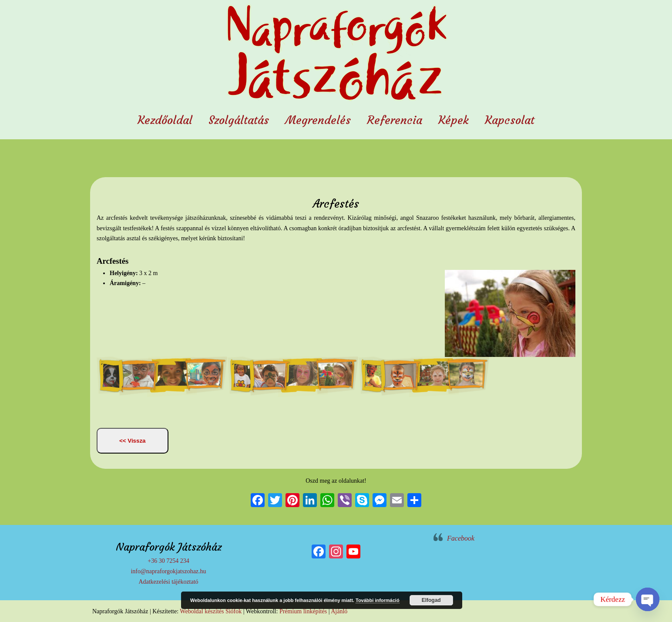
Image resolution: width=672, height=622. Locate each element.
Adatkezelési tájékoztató (168, 582)
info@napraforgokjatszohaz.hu (168, 571)
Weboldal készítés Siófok (211, 611)
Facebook (461, 538)
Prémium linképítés (303, 611)
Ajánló (339, 611)
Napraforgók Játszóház (336, 54)
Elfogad (431, 600)
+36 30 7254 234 (168, 561)
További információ (378, 600)
